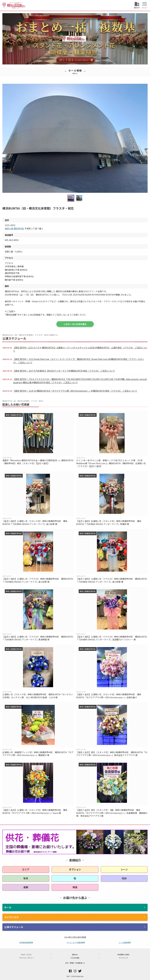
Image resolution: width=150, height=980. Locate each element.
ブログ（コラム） (27, 955)
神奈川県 (9, 229)
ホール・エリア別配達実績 (76, 942)
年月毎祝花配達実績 (26, 942)
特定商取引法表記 (123, 955)
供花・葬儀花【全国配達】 (75, 963)
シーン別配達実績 (125, 942)
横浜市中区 (19, 229)
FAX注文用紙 (75, 958)
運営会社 (75, 955)
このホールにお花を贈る (75, 324)
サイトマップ (123, 958)
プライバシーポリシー (27, 958)
